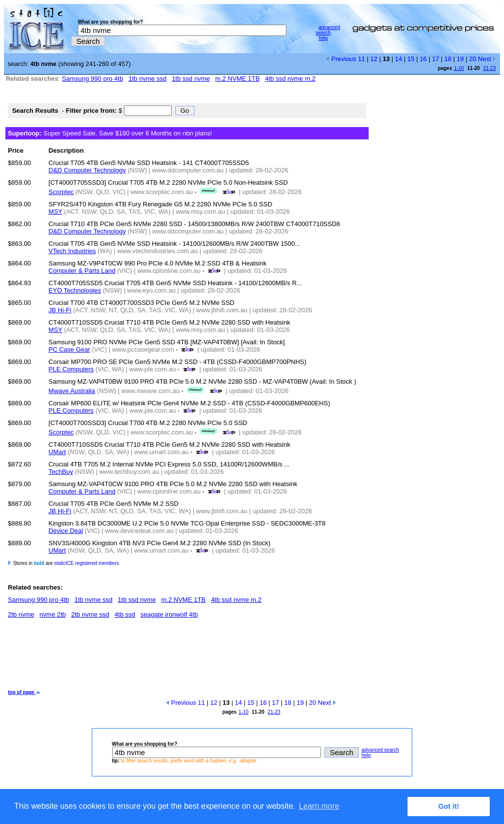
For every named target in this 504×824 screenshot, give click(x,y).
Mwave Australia (72, 391)
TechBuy (61, 472)
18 (448, 59)
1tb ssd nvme (191, 79)
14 (398, 59)
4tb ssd (125, 614)
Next (487, 59)
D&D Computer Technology (87, 170)
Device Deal (66, 531)
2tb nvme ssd (90, 614)
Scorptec (61, 192)
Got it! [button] (449, 806)
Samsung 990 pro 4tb (93, 79)
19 (460, 59)
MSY (56, 212)
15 (411, 59)
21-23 (490, 68)
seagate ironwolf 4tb (169, 614)
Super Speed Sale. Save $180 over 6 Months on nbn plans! (110, 133)
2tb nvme (21, 614)
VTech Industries (72, 251)
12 (374, 59)
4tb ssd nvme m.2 (290, 79)
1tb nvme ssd (147, 79)
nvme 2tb (52, 614)
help (323, 38)
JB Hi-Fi (60, 310)
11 (361, 59)
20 (472, 59)
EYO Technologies (75, 290)
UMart (57, 452)
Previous (341, 59)
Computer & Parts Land (82, 271)
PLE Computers (71, 369)
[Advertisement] (187, 658)
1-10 (459, 68)
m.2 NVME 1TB (237, 79)
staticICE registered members (87, 563)
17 (436, 59)
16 (423, 59)
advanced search (328, 30)
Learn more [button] (319, 806)
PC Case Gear (70, 349)
